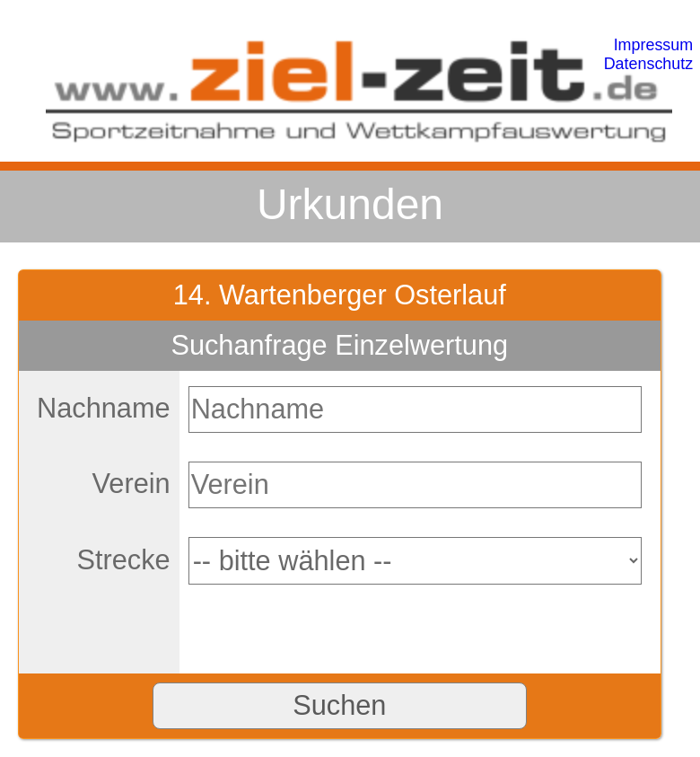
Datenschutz (649, 64)
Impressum (654, 45)
